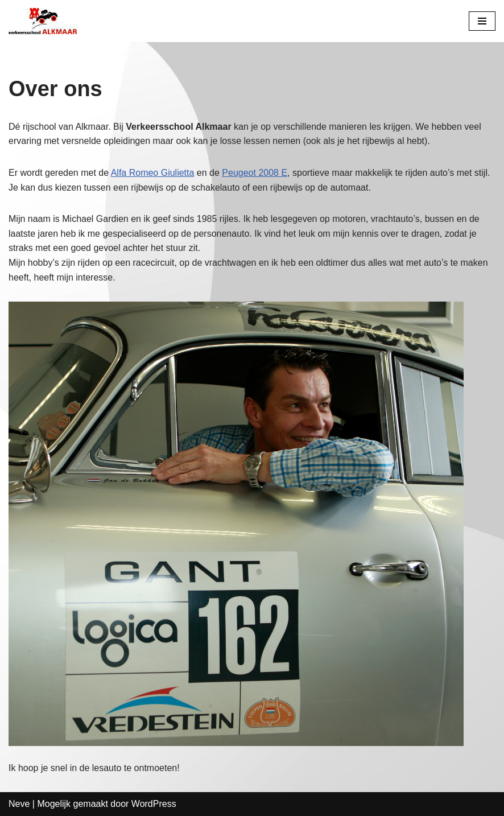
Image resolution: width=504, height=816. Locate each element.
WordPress (154, 804)
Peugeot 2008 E (255, 173)
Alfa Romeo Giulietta (153, 173)
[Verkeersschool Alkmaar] (43, 21)
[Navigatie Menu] (482, 21)
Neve (19, 804)
